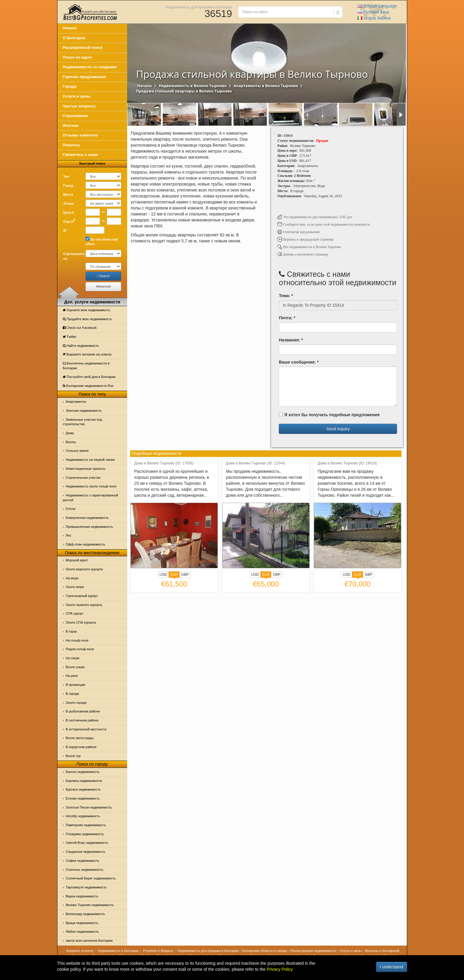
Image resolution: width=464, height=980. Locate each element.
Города (70, 86)
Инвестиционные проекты (86, 469)
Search (104, 276)
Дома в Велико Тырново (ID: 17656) (164, 463)
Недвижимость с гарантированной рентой (90, 498)
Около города (76, 703)
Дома (70, 433)
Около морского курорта (84, 569)
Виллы (71, 442)
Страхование (75, 116)
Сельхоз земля (77, 451)
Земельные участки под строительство (83, 422)
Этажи (69, 203)
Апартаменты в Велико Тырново (266, 86)
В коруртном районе (81, 747)
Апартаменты (76, 402)
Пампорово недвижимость (86, 825)
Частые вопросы (79, 106)
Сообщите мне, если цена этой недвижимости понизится (324, 224)
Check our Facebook (80, 328)
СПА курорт (75, 613)
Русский (373, 12)
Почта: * (287, 318)
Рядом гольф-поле (80, 649)
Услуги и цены (77, 96)
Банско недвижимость (83, 772)
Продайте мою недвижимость (88, 319)
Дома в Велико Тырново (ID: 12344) (255, 463)
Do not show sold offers (102, 241)
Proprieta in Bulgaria (158, 951)
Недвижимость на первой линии (90, 460)
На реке (72, 676)
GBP (185, 575)
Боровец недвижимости (84, 781)
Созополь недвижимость (85, 870)
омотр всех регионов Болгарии (89, 941)
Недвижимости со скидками (90, 67)
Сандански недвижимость (86, 852)
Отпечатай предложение (299, 232)
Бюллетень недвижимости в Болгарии (86, 366)
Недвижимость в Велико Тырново (193, 86)
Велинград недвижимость (85, 914)
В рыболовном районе (83, 711)
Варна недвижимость (82, 896)
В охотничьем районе (82, 720)
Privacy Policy (280, 969)
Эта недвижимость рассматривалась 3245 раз (315, 217)
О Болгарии (74, 38)
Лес (69, 535)
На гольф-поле (77, 640)
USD (163, 575)
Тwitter (70, 337)
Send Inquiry (338, 429)
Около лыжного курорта (84, 605)
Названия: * (291, 340)
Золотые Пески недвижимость (89, 807)
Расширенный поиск (83, 47)
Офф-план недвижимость (86, 544)
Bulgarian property (80, 951)
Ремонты (71, 145)
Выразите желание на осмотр (87, 354)
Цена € (69, 212)
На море (72, 578)
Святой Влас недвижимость (87, 843)
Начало (70, 28)
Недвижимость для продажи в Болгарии (199, 7)
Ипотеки (71, 126)
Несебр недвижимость (83, 816)
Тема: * (286, 296)
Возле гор (73, 756)
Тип (66, 177)
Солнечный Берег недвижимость (91, 878)
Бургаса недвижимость (83, 789)
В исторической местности (86, 729)
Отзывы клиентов (80, 135)
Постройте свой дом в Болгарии (89, 377)
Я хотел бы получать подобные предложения (329, 415)
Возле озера (75, 667)
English (377, 6)
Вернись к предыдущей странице (305, 239)
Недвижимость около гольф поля (91, 486)
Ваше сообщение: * (299, 362)
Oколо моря (75, 587)
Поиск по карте (77, 57)
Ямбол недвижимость (82, 932)
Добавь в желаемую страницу (303, 254)
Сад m (69, 221)
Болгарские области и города (265, 951)
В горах (71, 631)
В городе (73, 694)
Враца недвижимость (82, 923)
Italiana (374, 18)
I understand (392, 967)
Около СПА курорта (81, 622)
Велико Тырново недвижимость (90, 905)
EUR (174, 575)
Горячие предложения (84, 77)
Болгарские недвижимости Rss (88, 386)
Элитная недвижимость (84, 411)
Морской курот (77, 560)
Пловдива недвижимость (85, 834)
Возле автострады (80, 738)
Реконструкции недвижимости (313, 951)
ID (65, 230)
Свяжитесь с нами (80, 155)
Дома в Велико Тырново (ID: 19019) (347, 463)
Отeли (71, 509)
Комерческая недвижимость (87, 518)
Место (68, 195)
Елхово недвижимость (83, 798)
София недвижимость (83, 861)
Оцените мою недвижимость (87, 310)
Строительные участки (83, 478)
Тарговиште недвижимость (86, 887)
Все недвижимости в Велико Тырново (309, 247)
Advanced (103, 286)
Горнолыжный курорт (82, 596)
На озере (73, 658)
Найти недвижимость (81, 346)
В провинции (76, 685)
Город (68, 186)
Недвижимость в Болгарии (118, 951)
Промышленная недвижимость (89, 527)
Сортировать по (72, 256)
